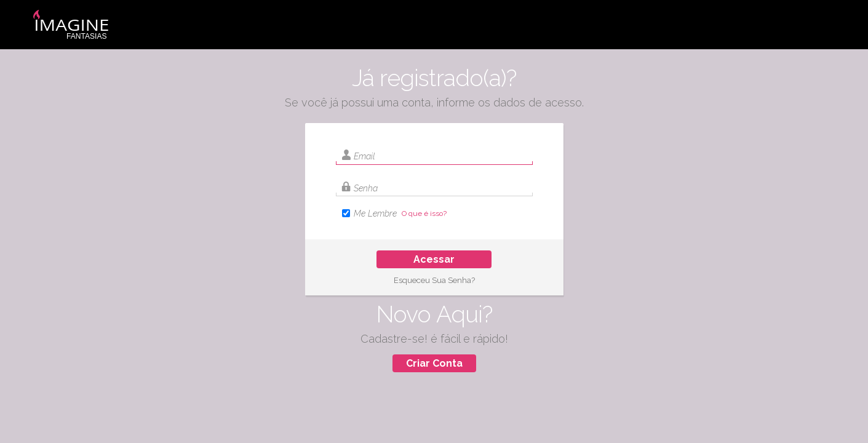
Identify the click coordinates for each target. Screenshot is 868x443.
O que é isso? (424, 214)
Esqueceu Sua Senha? (434, 280)
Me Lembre (375, 214)
